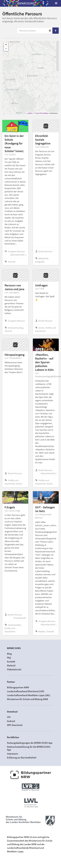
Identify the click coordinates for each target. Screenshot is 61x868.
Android (11, 721)
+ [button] (6, 45)
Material (11, 665)
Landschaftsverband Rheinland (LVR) (26, 691)
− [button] (6, 49)
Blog (9, 654)
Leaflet (30, 113)
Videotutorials (14, 669)
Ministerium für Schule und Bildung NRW (27, 699)
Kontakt (11, 662)
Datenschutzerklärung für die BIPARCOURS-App (29, 748)
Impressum (13, 754)
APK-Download (15, 725)
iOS (9, 717)
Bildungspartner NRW (18, 687)
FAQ (9, 658)
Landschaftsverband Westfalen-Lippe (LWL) (29, 695)
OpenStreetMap (42, 113)
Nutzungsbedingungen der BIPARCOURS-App (30, 743)
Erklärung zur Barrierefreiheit (22, 758)
